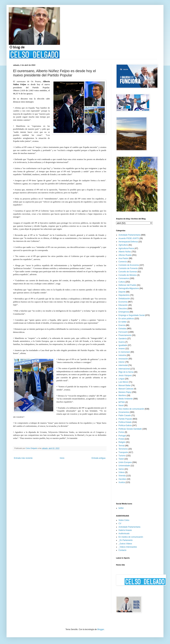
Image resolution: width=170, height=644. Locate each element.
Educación (123, 305)
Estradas (122, 329)
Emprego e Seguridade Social (132, 315)
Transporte (123, 452)
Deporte (122, 292)
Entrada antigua (98, 458)
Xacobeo (122, 479)
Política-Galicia (125, 425)
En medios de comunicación (131, 537)
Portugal (122, 436)
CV (120, 523)
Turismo (122, 456)
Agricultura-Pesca (126, 248)
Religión (122, 442)
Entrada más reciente (23, 458)
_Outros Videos (125, 544)
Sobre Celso (124, 520)
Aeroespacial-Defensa (128, 242)
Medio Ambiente (126, 399)
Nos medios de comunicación (131, 409)
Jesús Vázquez (125, 375)
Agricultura (123, 245)
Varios (121, 469)
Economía (123, 302)
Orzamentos (124, 412)
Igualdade (123, 345)
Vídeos (122, 472)
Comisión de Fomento (128, 268)
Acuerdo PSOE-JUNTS (129, 238)
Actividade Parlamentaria (129, 235)
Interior (122, 362)
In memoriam (124, 352)
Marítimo (122, 395)
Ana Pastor (123, 258)
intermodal (123, 365)
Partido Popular (125, 419)
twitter (121, 508)
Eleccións (123, 309)
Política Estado (125, 422)
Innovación (123, 359)
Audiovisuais (124, 533)
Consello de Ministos (128, 275)
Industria (122, 355)
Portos (121, 432)
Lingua (121, 379)
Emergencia (124, 312)
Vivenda (122, 476)
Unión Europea (125, 462)
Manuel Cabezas (126, 389)
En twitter (123, 322)
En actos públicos (126, 319)
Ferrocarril (123, 332)
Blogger (101, 629)
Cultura (122, 282)
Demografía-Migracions (129, 288)
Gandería (123, 339)
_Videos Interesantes (128, 547)
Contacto (122, 550)
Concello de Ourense (128, 272)
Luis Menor (123, 382)
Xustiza (122, 482)
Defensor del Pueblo (127, 285)
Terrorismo (123, 449)
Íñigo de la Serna (126, 372)
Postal (121, 439)
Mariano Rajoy (125, 392)
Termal (121, 446)
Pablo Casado (125, 415)
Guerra (122, 342)
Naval (121, 405)
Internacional (124, 369)
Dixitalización (124, 299)
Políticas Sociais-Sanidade (130, 429)
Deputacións (124, 295)
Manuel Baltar (125, 385)
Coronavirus (124, 278)
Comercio (123, 262)
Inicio (62, 458)
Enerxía (122, 325)
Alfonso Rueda (125, 255)
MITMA (122, 402)
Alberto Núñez (125, 252)
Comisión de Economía (129, 265)
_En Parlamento (126, 540)
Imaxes (122, 349)
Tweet (121, 459)
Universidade (124, 466)
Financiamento (125, 335)
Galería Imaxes (125, 530)
